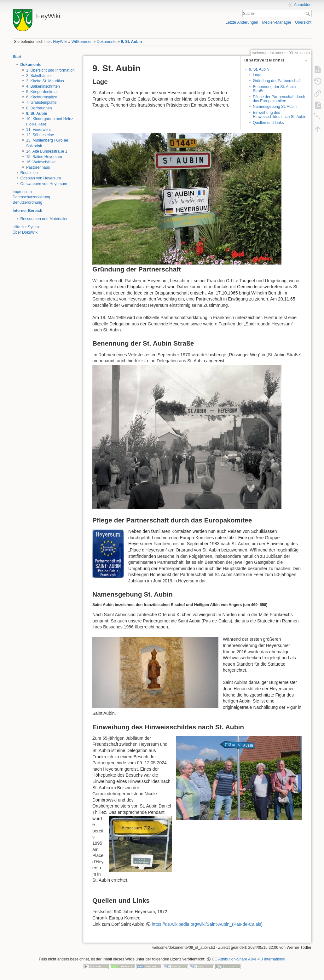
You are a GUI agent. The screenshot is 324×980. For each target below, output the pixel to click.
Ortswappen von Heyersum (44, 184)
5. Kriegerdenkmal (42, 92)
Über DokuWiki (26, 232)
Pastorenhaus (38, 167)
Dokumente (107, 42)
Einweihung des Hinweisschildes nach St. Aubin (280, 115)
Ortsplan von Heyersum (41, 178)
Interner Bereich (27, 211)
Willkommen (82, 42)
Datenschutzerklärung (31, 197)
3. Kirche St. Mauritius (45, 81)
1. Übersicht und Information (50, 70)
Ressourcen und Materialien (45, 219)
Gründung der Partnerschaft (277, 81)
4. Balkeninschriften (43, 86)
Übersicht (303, 22)
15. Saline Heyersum (44, 157)
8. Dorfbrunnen (39, 108)
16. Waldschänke (41, 162)
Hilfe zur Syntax (26, 227)
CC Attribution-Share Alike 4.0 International (249, 959)
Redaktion (29, 173)
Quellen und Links (268, 123)
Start (17, 57)
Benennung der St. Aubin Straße (274, 89)
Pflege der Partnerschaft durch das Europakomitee (279, 99)
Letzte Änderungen (242, 22)
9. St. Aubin (131, 42)
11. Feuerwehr (39, 130)
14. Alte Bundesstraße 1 (47, 151)
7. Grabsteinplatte (41, 102)
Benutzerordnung (27, 202)
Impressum (22, 192)
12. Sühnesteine (40, 135)
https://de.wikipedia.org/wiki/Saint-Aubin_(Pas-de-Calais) (207, 924)
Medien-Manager (277, 22)
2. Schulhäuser (39, 76)
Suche (308, 14)
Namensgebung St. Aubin (275, 107)
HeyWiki (60, 42)
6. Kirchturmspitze (42, 97)
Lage (257, 75)
